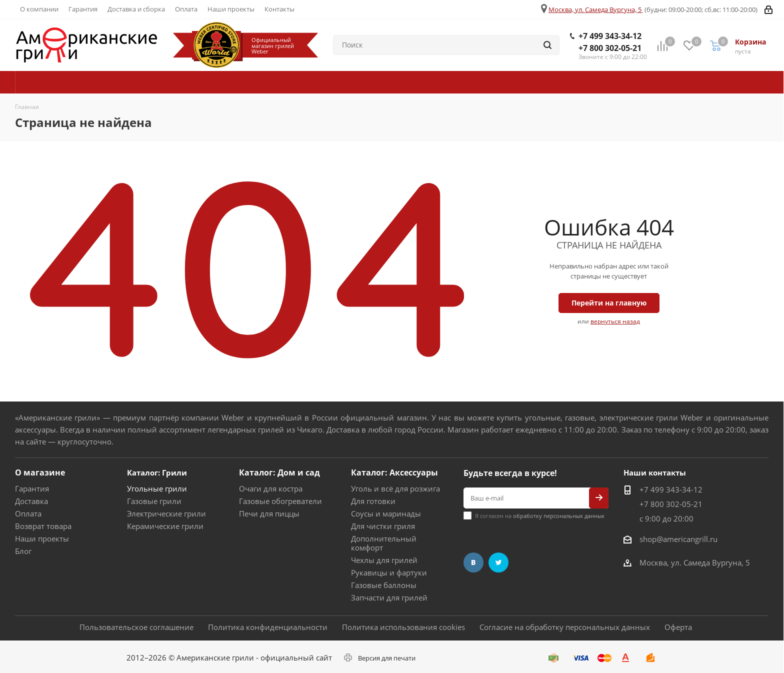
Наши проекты (42, 538)
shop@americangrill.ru (678, 539)
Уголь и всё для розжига (395, 488)
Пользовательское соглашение (136, 627)
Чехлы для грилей (384, 560)
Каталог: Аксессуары (394, 472)
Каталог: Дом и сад (279, 472)
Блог (23, 551)
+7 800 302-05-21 (610, 48)
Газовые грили (154, 501)
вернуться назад (615, 321)
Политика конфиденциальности (268, 627)
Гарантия (32, 488)
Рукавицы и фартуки (389, 572)
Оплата (28, 513)
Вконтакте (473, 562)
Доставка (31, 501)
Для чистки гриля (383, 526)
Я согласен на (540, 516)
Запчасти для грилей (389, 597)
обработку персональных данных (559, 516)
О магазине (40, 472)
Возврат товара (43, 526)
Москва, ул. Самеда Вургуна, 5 (595, 9)
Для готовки (373, 501)
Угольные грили (157, 488)
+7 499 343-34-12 (610, 36)
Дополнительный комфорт (384, 543)
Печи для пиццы (269, 513)
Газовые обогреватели (280, 501)
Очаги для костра (271, 488)
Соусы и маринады (386, 513)
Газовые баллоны (384, 585)
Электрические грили (166, 513)
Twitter (498, 562)
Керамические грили (165, 526)
